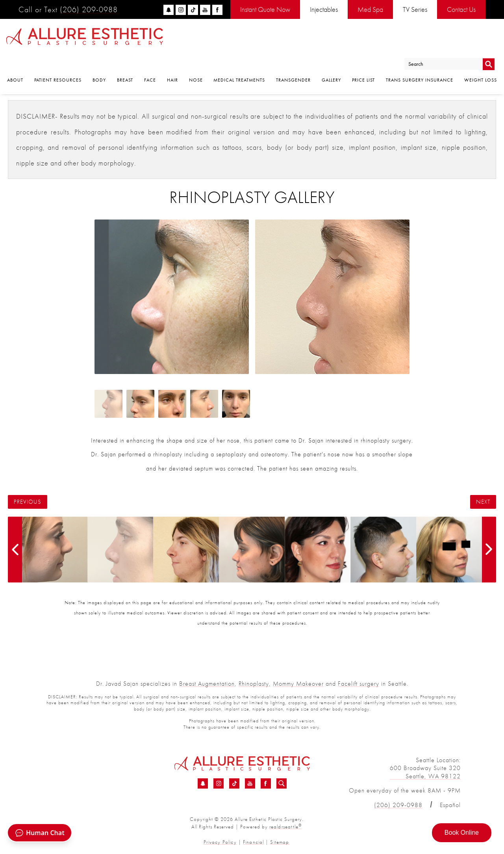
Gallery (331, 60)
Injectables (324, 9)
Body (99, 60)
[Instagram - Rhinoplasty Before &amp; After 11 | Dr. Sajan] (219, 784)
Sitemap (279, 842)
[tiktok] (193, 10)
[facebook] (217, 10)
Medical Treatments (239, 60)
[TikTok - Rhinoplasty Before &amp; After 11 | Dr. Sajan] (234, 784)
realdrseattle (285, 827)
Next (483, 502)
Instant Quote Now (265, 9)
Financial (253, 842)
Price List (363, 60)
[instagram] (181, 10)
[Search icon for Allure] (282, 784)
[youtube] (205, 10)
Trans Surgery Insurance (420, 60)
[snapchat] (169, 10)
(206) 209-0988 (89, 9)
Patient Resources (58, 60)
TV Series (415, 9)
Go (488, 41)
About (15, 60)
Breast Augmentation (207, 684)
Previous (28, 502)
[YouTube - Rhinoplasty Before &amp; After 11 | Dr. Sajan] (250, 784)
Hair (172, 60)
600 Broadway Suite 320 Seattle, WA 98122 (425, 772)
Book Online (462, 833)
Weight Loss (481, 60)
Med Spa (370, 9)
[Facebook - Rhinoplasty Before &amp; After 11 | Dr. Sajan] (266, 784)
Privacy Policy (221, 842)
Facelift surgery (359, 684)
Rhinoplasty (254, 684)
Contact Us (461, 9)
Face (150, 60)
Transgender (293, 60)
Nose (196, 60)
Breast (125, 60)
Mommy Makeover (298, 684)
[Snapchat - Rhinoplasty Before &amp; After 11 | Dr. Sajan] (203, 784)
